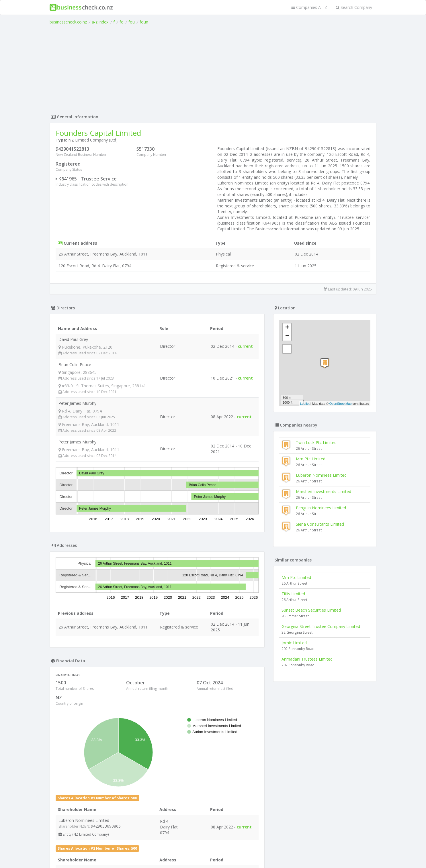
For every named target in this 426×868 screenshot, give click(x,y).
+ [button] (287, 328)
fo (122, 22)
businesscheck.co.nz (68, 22)
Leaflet (305, 404)
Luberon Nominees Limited (321, 475)
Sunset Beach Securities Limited (311, 610)
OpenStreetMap (341, 404)
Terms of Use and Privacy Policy (213, 852)
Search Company (354, 7)
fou (132, 22)
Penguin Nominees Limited (321, 508)
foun (144, 22)
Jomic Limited (294, 643)
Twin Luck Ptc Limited (316, 442)
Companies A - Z (309, 7)
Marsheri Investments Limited (324, 491)
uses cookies (181, 857)
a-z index (100, 22)
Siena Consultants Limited (320, 524)
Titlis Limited (293, 594)
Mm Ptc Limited (311, 459)
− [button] (287, 336)
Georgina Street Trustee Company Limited (321, 626)
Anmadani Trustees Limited (307, 659)
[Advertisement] (213, 68)
